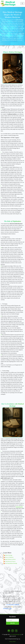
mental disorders (19, 507)
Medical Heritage (9, 555)
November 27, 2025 (7, 608)
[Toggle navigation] (22, 3)
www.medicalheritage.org (15, 634)
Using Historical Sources (10, 561)
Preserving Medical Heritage (11, 563)
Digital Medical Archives (10, 559)
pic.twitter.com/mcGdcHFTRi (13, 605)
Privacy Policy (13, 642)
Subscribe (13, 623)
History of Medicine (9, 557)
